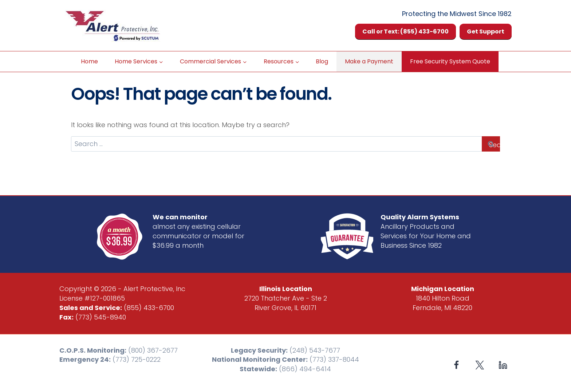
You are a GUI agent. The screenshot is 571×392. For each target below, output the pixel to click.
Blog (322, 61)
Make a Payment (369, 61)
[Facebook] (456, 365)
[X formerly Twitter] (480, 365)
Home (89, 61)
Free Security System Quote (450, 61)
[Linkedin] (503, 365)
